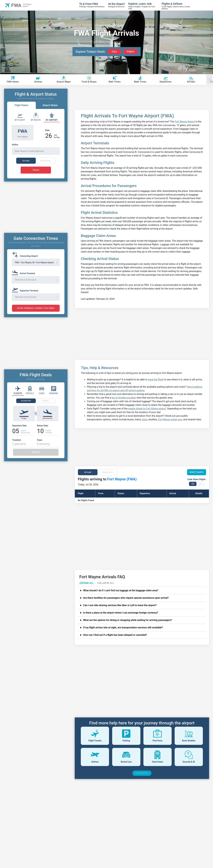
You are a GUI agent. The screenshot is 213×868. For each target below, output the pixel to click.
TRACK (36, 170)
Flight (81, 493)
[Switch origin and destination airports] (36, 419)
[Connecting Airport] (26, 260)
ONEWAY (46, 406)
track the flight (156, 380)
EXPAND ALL (87, 583)
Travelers (17, 446)
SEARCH (36, 458)
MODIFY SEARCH (197, 472)
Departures (107, 472)
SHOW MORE (142, 773)
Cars (114, 52)
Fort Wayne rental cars (170, 419)
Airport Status (50, 105)
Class (40, 446)
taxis (145, 419)
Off (193, 484)
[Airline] (36, 149)
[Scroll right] (209, 80)
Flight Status (21, 105)
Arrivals (88, 472)
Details (199, 493)
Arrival (173, 493)
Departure (145, 493)
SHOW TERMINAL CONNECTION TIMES (36, 314)
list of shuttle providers (124, 398)
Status (121, 493)
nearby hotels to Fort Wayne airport (147, 409)
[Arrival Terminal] (24, 278)
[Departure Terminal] (26, 295)
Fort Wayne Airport (185, 122)
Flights (130, 52)
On (200, 484)
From (101, 493)
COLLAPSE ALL (106, 583)
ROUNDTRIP (26, 406)
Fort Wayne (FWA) (122, 479)
